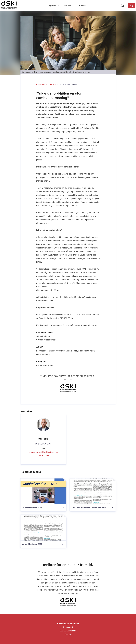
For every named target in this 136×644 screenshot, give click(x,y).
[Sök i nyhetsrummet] (122, 6)
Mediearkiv (69, 5)
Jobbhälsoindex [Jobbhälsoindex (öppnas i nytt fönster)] (43, 336)
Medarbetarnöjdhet (45, 365)
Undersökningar (43, 354)
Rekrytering (78, 351)
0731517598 (43, 456)
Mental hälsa (89, 351)
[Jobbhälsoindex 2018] (43, 491)
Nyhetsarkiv (54, 5)
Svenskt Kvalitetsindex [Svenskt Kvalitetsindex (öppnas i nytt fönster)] (46, 340)
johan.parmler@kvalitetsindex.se (43, 452)
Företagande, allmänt (46, 351)
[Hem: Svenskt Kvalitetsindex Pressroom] (9, 6)
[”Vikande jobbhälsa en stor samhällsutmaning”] (93, 491)
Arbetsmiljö (61, 351)
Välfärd (69, 351)
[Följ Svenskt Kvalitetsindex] (131, 6)
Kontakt (83, 5)
